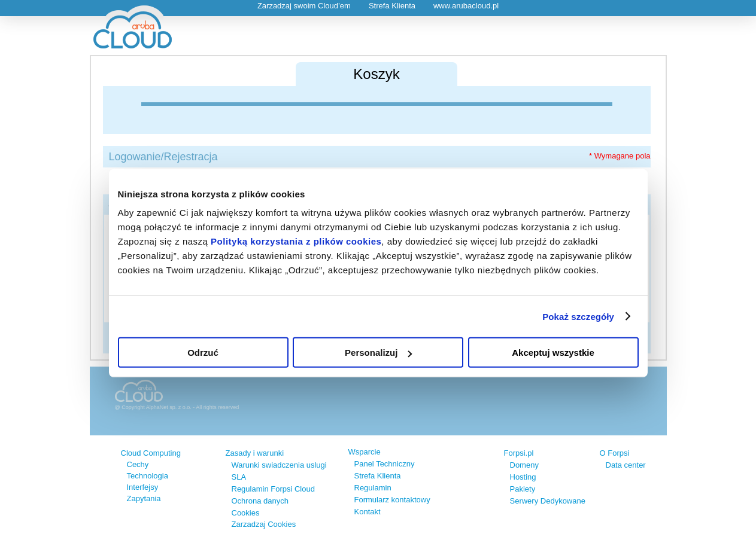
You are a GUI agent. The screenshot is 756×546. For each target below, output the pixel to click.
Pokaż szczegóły (578, 316)
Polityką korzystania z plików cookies (296, 241)
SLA (239, 477)
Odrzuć (203, 353)
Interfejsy (143, 487)
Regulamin (373, 488)
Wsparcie (365, 452)
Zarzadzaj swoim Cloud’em (304, 6)
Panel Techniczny (385, 464)
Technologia (148, 476)
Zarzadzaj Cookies (264, 524)
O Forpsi (615, 453)
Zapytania (144, 498)
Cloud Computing (151, 453)
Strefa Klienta (392, 6)
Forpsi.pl (519, 453)
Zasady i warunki (255, 453)
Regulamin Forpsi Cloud (273, 489)
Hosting (523, 477)
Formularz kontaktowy (392, 500)
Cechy (138, 464)
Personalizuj (378, 353)
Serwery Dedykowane (548, 501)
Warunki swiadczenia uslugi (279, 465)
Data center (626, 465)
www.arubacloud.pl (466, 6)
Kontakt (368, 512)
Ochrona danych (260, 501)
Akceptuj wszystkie (553, 353)
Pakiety (523, 489)
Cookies (246, 513)
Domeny (524, 465)
